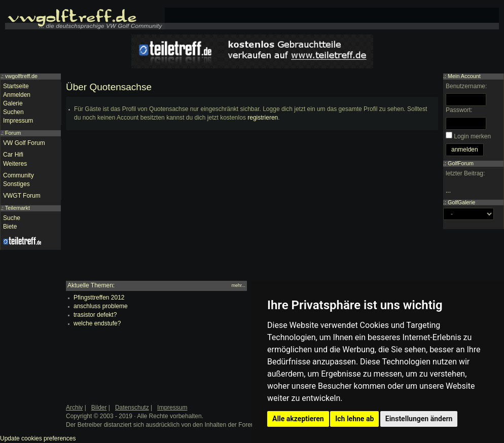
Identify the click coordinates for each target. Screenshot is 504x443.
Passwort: (459, 110)
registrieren (263, 118)
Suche (12, 218)
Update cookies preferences (38, 438)
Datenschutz (132, 408)
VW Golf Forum (24, 143)
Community (19, 175)
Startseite (16, 86)
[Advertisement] (252, 210)
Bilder (99, 408)
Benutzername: (466, 86)
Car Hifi (13, 155)
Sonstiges (16, 184)
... (448, 191)
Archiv (74, 408)
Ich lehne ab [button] (354, 419)
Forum (13, 133)
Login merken (472, 136)
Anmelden (17, 95)
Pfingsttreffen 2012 (99, 298)
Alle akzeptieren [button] (298, 419)
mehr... (238, 285)
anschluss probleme (101, 306)
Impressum (18, 121)
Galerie (13, 103)
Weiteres (15, 164)
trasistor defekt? (95, 315)
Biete (10, 227)
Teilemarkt (17, 208)
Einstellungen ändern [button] (419, 419)
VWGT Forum (22, 196)
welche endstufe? (97, 323)
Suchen (13, 112)
